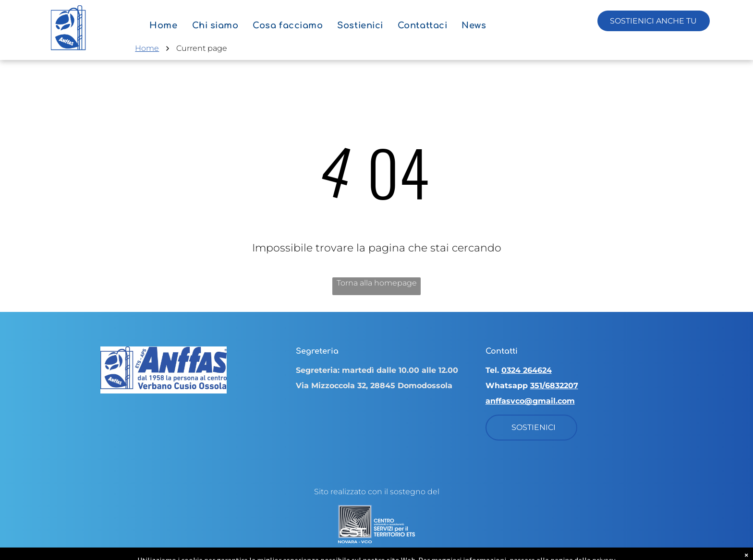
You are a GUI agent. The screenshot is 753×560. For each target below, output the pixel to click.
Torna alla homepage (377, 283)
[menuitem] (163, 25)
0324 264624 (527, 370)
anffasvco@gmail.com (530, 401)
